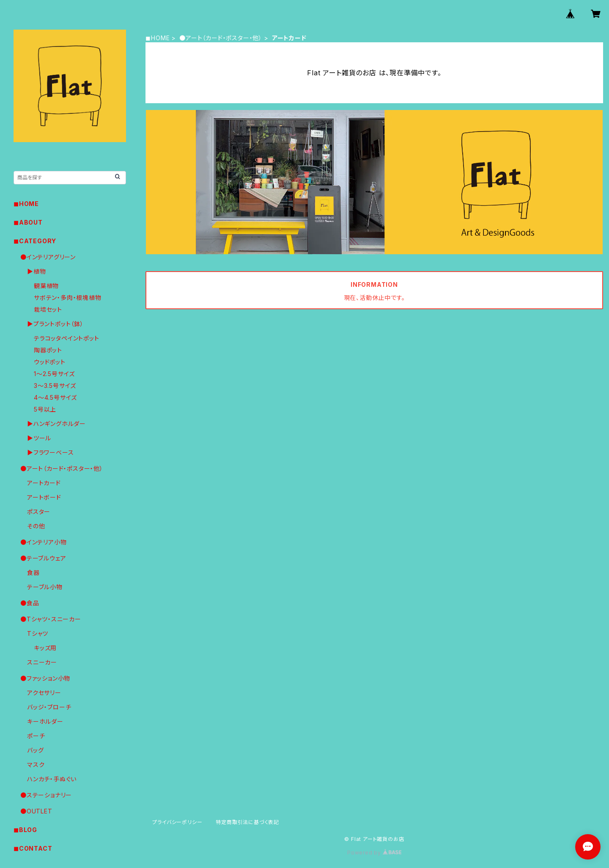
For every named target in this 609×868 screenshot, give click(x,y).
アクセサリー (44, 693)
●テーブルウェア (43, 558)
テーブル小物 (45, 587)
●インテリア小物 (43, 542)
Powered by (374, 853)
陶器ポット (48, 350)
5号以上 (45, 409)
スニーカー (42, 662)
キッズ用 (45, 648)
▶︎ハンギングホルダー (56, 424)
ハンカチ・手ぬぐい (52, 779)
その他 (36, 526)
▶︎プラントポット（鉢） (55, 324)
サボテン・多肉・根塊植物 (68, 298)
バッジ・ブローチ (49, 707)
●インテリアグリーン (48, 257)
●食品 (30, 603)
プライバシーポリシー (177, 822)
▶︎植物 (36, 271)
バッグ (35, 750)
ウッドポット (50, 362)
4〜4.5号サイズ (55, 397)
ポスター (39, 512)
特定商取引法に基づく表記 (247, 822)
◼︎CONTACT (33, 848)
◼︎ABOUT (28, 222)
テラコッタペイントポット (67, 338)
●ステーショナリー (46, 795)
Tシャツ (38, 633)
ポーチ (36, 736)
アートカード (44, 483)
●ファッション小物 (45, 678)
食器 (33, 573)
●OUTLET (36, 811)
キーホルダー (45, 721)
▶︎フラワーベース (50, 452)
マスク (36, 765)
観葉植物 (46, 286)
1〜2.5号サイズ (54, 374)
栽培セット (48, 309)
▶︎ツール (39, 438)
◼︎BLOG (25, 830)
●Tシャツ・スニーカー (51, 619)
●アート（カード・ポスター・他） (221, 38)
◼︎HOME (158, 38)
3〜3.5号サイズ (55, 386)
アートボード (44, 497)
